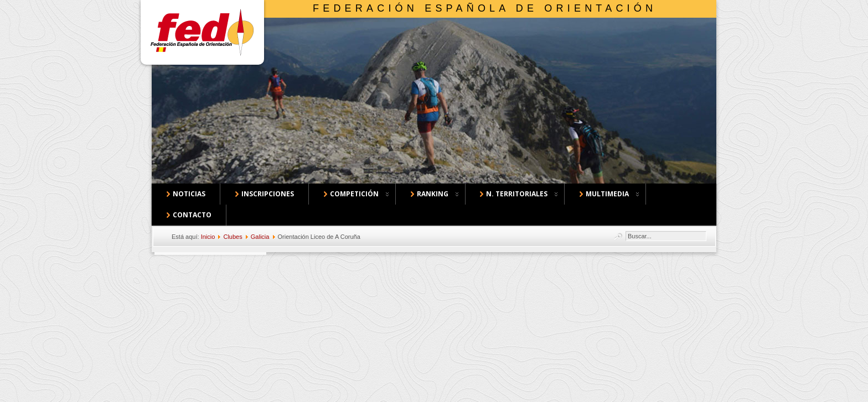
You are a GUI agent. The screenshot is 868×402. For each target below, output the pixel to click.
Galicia (260, 237)
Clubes (232, 237)
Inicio (208, 237)
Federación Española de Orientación (485, 8)
